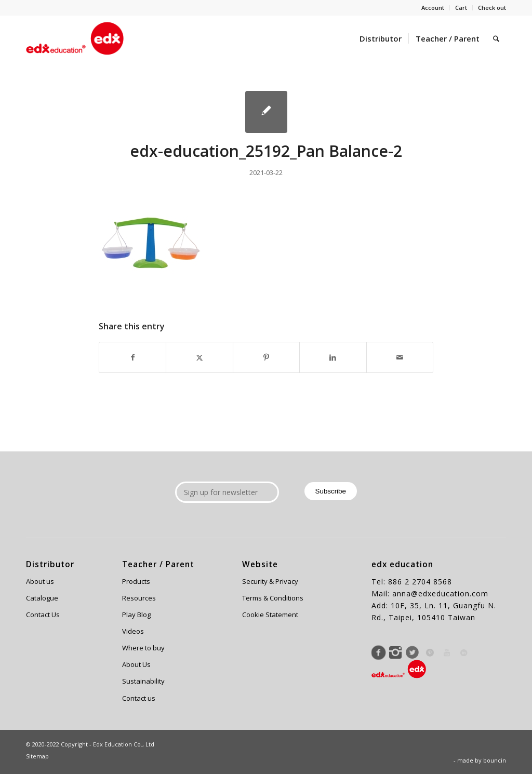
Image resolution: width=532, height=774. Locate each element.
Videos (133, 631)
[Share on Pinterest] (266, 357)
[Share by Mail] (400, 357)
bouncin (495, 760)
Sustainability (143, 681)
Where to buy (143, 648)
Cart (461, 8)
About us (40, 581)
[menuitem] (433, 8)
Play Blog (136, 615)
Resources (139, 598)
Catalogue (42, 598)
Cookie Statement (270, 615)
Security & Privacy (270, 581)
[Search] (496, 38)
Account (433, 8)
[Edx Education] (75, 38)
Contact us (139, 698)
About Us (136, 664)
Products (136, 581)
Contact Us (43, 615)
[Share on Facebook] (132, 357)
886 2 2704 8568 (420, 582)
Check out (492, 8)
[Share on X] (199, 357)
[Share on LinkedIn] (333, 357)
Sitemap (37, 756)
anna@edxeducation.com (440, 593)
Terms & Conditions (273, 598)
